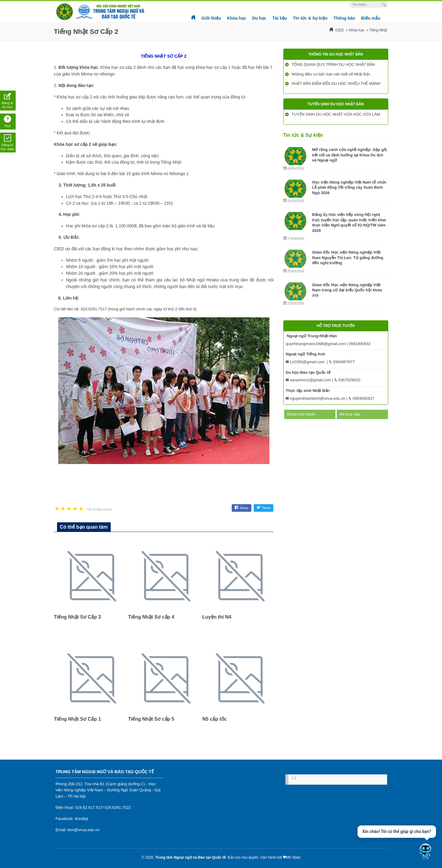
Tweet (264, 508)
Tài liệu (280, 18)
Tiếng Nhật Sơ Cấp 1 (78, 719)
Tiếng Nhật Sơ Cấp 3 (78, 617)
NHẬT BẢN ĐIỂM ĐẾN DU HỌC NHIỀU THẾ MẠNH (337, 83)
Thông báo (345, 18)
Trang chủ (194, 15)
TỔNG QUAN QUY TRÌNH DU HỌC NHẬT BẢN (334, 64)
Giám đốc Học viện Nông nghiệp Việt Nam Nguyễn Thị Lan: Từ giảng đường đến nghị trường (348, 258)
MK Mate (293, 857)
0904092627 (361, 398)
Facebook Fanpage (318, 779)
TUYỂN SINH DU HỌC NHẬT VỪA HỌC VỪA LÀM (337, 114)
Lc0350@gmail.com (305, 362)
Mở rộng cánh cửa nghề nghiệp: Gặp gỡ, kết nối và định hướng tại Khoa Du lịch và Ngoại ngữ (350, 155)
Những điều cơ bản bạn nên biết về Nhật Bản (332, 74)
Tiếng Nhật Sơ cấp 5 (151, 719)
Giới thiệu (211, 18)
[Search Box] (385, 5)
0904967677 (342, 362)
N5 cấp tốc (215, 719)
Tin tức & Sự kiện (310, 18)
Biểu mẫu (371, 18)
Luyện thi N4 (217, 617)
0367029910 (347, 380)
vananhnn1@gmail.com (308, 380)
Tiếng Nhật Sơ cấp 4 (151, 617)
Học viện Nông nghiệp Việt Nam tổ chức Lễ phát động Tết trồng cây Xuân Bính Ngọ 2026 (350, 187)
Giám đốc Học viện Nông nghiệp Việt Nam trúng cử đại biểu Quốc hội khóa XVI (347, 290)
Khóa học (236, 18)
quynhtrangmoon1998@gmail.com (316, 344)
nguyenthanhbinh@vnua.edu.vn (315, 398)
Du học (259, 18)
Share (242, 508)
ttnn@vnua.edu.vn (84, 830)
